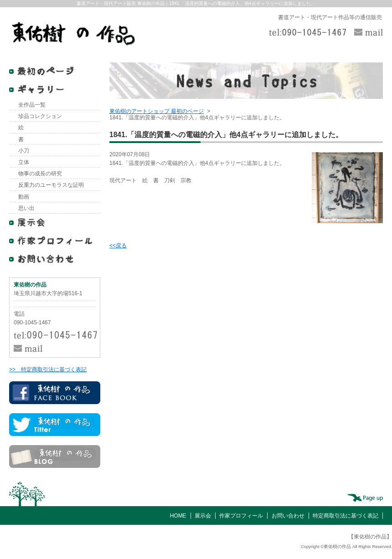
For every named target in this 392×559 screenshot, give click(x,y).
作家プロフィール (241, 516)
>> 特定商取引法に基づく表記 (48, 369)
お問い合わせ (288, 516)
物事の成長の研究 (40, 174)
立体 (24, 162)
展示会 (203, 516)
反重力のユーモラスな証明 (51, 185)
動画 (24, 197)
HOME (178, 516)
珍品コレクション (40, 116)
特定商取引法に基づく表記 (346, 516)
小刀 (24, 151)
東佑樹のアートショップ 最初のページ (157, 111)
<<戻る (118, 246)
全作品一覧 (32, 105)
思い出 (26, 208)
